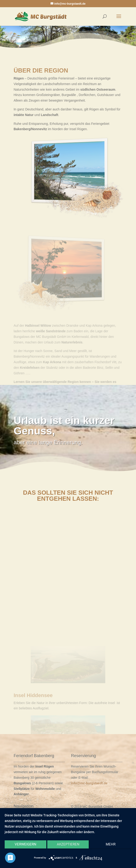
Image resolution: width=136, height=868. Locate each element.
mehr (111, 844)
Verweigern (25, 844)
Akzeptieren (68, 844)
